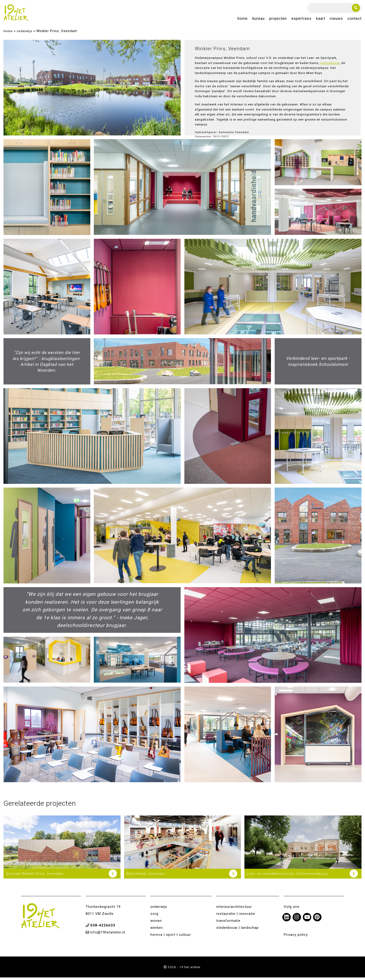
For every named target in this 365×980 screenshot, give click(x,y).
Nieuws (336, 20)
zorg (154, 916)
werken (157, 930)
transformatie (228, 923)
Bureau (259, 20)
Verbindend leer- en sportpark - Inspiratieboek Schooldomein (318, 364)
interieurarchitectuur (234, 909)
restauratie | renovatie (236, 916)
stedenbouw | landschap (237, 930)
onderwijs (24, 34)
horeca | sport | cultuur (171, 937)
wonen (156, 923)
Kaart (321, 20)
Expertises (301, 20)
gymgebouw (330, 66)
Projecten (278, 20)
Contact (355, 20)
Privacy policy (296, 937)
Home (243, 20)
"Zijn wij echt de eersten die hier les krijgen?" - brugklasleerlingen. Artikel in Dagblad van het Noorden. (47, 364)
